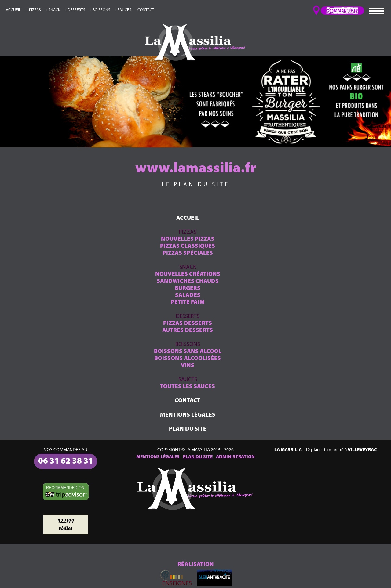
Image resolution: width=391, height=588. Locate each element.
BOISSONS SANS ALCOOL (188, 352)
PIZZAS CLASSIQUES (188, 246)
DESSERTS (76, 10)
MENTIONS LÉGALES (188, 415)
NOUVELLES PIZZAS (188, 239)
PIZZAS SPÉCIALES (188, 253)
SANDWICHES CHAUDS (188, 281)
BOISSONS (101, 10)
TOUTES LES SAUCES (188, 387)
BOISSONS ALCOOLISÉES (188, 359)
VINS (188, 366)
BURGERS (188, 289)
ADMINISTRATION (235, 457)
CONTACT (146, 10)
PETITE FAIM (188, 303)
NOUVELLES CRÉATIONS (188, 274)
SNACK (54, 10)
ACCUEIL (13, 10)
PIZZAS (35, 10)
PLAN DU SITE (188, 429)
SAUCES (124, 10)
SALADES (188, 296)
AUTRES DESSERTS (188, 331)
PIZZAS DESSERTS (188, 324)
